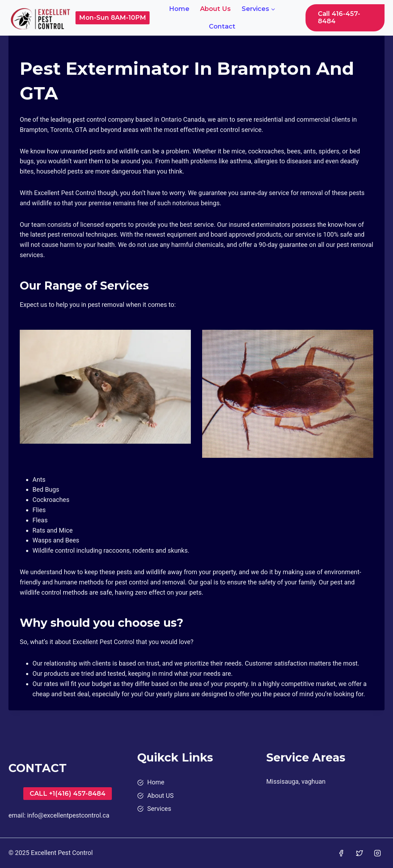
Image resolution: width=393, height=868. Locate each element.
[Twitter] (359, 853)
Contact (222, 26)
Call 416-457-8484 (339, 18)
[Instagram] (377, 853)
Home (179, 9)
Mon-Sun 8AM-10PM (113, 18)
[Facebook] (341, 853)
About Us (215, 9)
